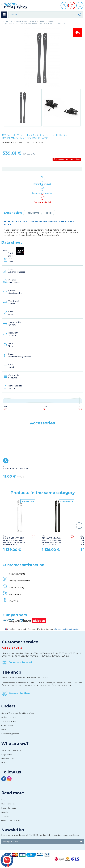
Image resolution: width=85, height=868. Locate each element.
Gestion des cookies (10, 820)
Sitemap (5, 816)
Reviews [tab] (33, 213)
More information (9, 808)
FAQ (3, 800)
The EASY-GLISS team (11, 750)
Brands (4, 812)
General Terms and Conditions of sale (18, 713)
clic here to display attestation (67, 629)
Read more (13, 793)
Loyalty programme (10, 734)
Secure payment (9, 721)
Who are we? (15, 743)
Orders (8, 706)
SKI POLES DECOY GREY (16, 468)
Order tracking (8, 725)
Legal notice (7, 755)
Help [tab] (48, 213)
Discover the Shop (19, 693)
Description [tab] (13, 213)
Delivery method (9, 717)
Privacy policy (7, 759)
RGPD (4, 763)
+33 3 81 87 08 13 (12, 648)
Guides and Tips (8, 804)
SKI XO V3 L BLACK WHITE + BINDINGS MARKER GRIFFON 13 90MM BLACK (53, 540)
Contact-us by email (20, 662)
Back (4, 730)
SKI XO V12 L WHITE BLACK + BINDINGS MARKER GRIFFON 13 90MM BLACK (14, 540)
